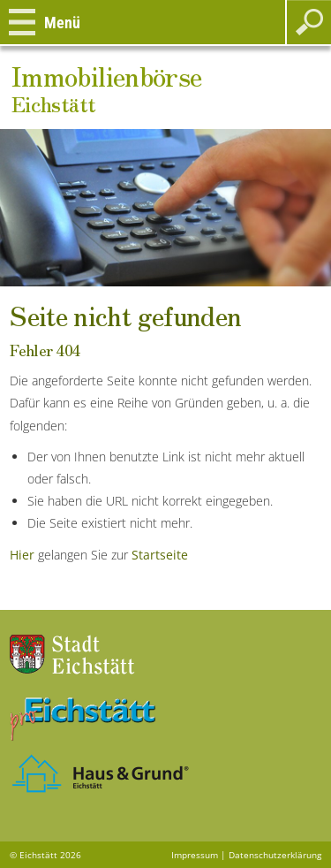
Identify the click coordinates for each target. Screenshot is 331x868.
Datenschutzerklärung (275, 855)
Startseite (160, 555)
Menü (62, 23)
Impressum (195, 855)
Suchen (309, 22)
